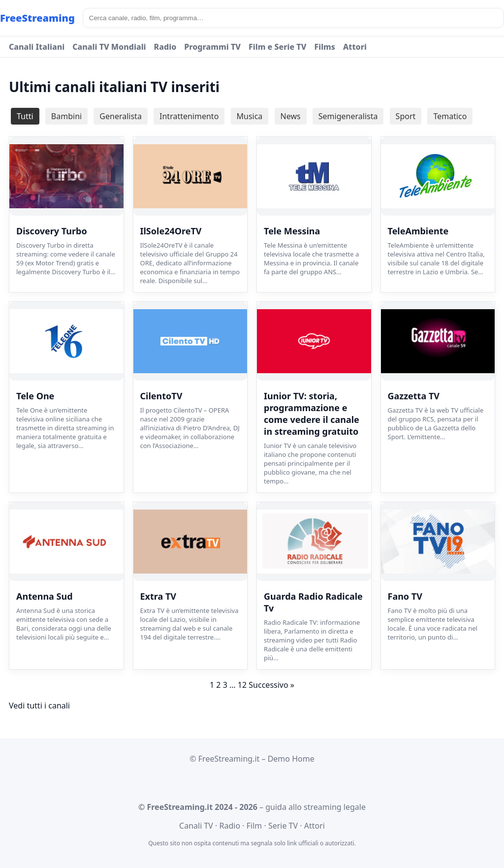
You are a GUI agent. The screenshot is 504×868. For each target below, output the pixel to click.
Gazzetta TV (414, 396)
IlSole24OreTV (171, 231)
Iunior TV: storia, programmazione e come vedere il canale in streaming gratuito (312, 414)
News (291, 116)
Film (254, 826)
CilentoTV (161, 396)
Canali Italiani (37, 47)
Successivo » (271, 685)
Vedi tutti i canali (39, 706)
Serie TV (283, 826)
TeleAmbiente (418, 231)
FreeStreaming (37, 18)
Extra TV (158, 596)
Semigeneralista (348, 116)
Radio (165, 47)
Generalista (121, 116)
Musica (250, 116)
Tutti (25, 116)
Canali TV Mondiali (109, 47)
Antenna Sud (45, 596)
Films (325, 47)
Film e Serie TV (277, 47)
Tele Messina (292, 231)
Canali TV (196, 826)
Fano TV (405, 596)
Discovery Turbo (52, 231)
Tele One (35, 396)
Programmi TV (212, 47)
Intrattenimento (189, 116)
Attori (355, 47)
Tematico (450, 116)
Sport (406, 116)
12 (242, 685)
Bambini (66, 116)
